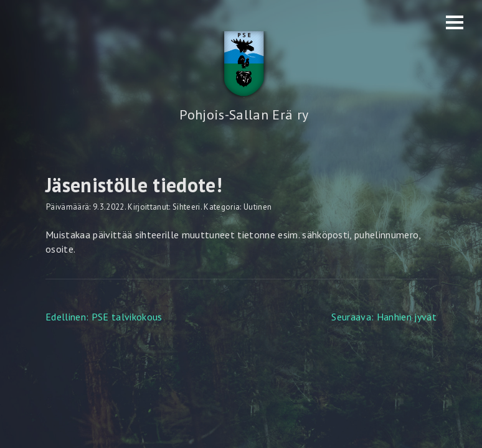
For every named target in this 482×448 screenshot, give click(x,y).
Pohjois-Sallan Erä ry (244, 114)
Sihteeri (187, 207)
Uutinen (258, 207)
